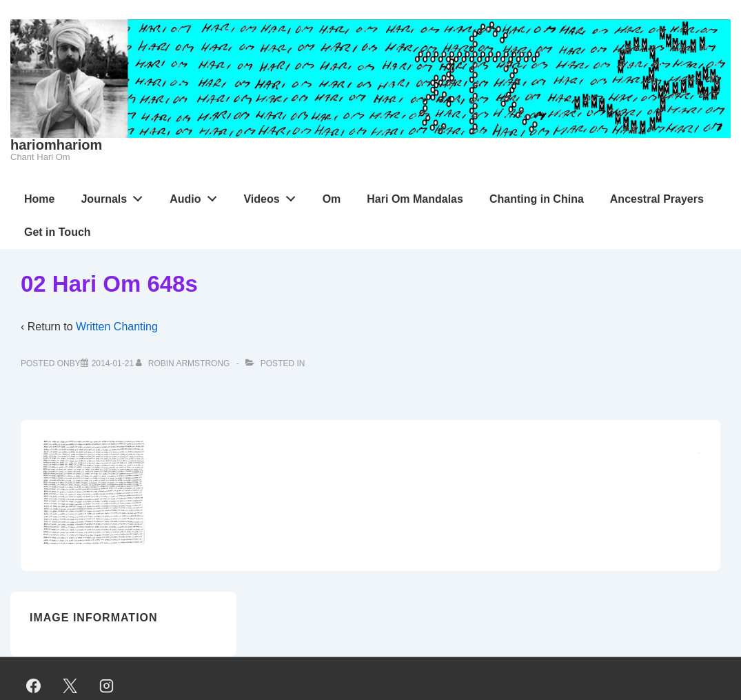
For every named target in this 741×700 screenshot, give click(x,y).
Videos (273, 196)
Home (39, 199)
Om (332, 199)
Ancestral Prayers (657, 199)
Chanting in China (537, 199)
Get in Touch (58, 232)
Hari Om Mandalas (415, 199)
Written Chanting (117, 327)
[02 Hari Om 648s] (113, 363)
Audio (197, 196)
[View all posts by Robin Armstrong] (184, 363)
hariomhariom (56, 145)
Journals (115, 196)
